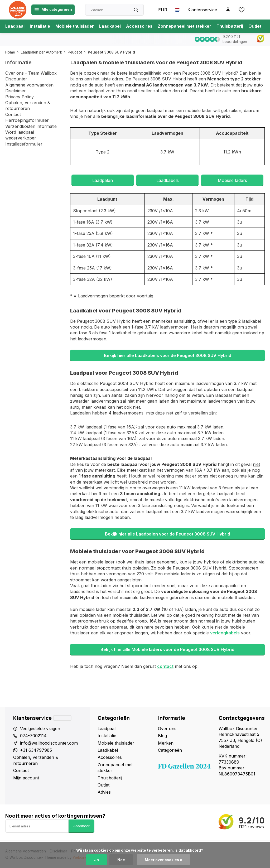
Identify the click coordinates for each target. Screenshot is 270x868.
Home (13, 52)
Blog (162, 736)
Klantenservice (202, 10)
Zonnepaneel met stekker (184, 26)
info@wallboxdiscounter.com (49, 743)
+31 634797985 (36, 750)
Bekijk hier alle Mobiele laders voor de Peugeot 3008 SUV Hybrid (167, 649)
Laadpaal (15, 26)
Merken (166, 743)
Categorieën (170, 750)
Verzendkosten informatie (31, 126)
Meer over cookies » (163, 860)
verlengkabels (225, 633)
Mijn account (26, 778)
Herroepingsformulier (27, 120)
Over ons (167, 729)
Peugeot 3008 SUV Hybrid (111, 52)
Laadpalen (103, 180)
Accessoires (139, 26)
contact (165, 666)
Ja (97, 860)
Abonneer (81, 826)
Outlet (255, 26)
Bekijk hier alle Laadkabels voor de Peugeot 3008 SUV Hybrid (168, 355)
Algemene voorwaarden (29, 85)
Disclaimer (16, 91)
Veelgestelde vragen (40, 729)
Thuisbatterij (230, 26)
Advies (104, 792)
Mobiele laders (232, 180)
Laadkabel (110, 26)
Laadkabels (168, 180)
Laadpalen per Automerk (44, 52)
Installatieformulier (24, 144)
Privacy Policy (20, 97)
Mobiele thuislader (75, 26)
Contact (13, 114)
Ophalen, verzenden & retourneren (36, 760)
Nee (121, 860)
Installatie (40, 26)
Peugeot (78, 52)
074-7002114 (33, 736)
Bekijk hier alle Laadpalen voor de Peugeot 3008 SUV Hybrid (168, 534)
